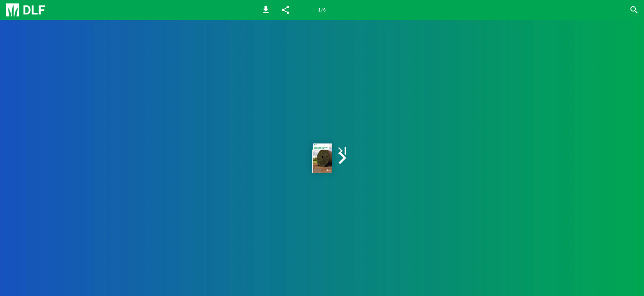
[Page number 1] (322, 10)
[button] (266, 10)
